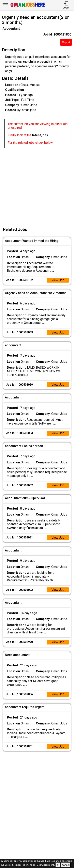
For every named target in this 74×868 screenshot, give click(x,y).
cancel (66, 865)
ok (58, 865)
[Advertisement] (37, 185)
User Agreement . (46, 865)
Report (66, 42)
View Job (58, 280)
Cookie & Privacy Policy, (16, 865)
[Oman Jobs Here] (28, 7)
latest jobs (40, 135)
